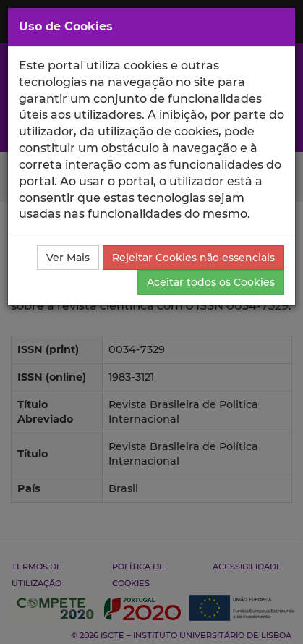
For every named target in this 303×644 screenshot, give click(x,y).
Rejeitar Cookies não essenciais (193, 258)
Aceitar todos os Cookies (211, 282)
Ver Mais (68, 258)
